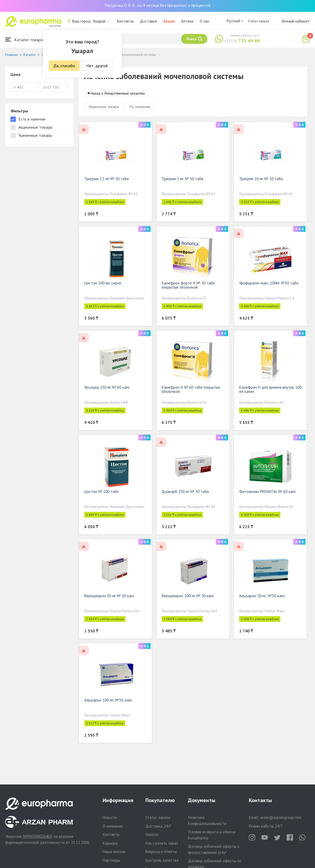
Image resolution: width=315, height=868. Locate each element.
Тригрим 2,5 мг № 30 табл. (107, 180)
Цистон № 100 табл (101, 493)
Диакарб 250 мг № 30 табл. (186, 493)
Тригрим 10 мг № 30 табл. (261, 180)
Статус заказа (259, 21)
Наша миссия (114, 852)
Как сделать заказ (162, 843)
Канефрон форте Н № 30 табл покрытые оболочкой (188, 286)
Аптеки (187, 21)
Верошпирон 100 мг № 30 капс (188, 597)
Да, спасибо (64, 66)
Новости (110, 817)
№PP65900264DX (38, 836)
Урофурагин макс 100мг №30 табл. (269, 284)
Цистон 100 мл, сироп (103, 284)
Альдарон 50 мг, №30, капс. (262, 597)
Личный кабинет (296, 21)
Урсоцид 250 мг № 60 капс (107, 388)
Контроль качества (162, 860)
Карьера (110, 843)
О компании (113, 826)
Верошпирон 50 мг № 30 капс (109, 597)
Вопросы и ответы (161, 852)
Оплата (152, 835)
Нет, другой (97, 66)
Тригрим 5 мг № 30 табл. (183, 180)
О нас (205, 21)
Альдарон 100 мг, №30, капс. (109, 701)
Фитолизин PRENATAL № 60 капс (268, 493)
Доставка (148, 21)
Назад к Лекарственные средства (118, 94)
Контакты (125, 21)
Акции (169, 21)
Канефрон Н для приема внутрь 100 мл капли (270, 390)
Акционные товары (104, 108)
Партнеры (111, 860)
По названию (140, 108)
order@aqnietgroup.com (281, 817)
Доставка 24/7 (158, 826)
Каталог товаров (25, 40)
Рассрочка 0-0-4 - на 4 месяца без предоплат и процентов (157, 5)
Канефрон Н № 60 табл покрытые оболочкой (191, 390)
